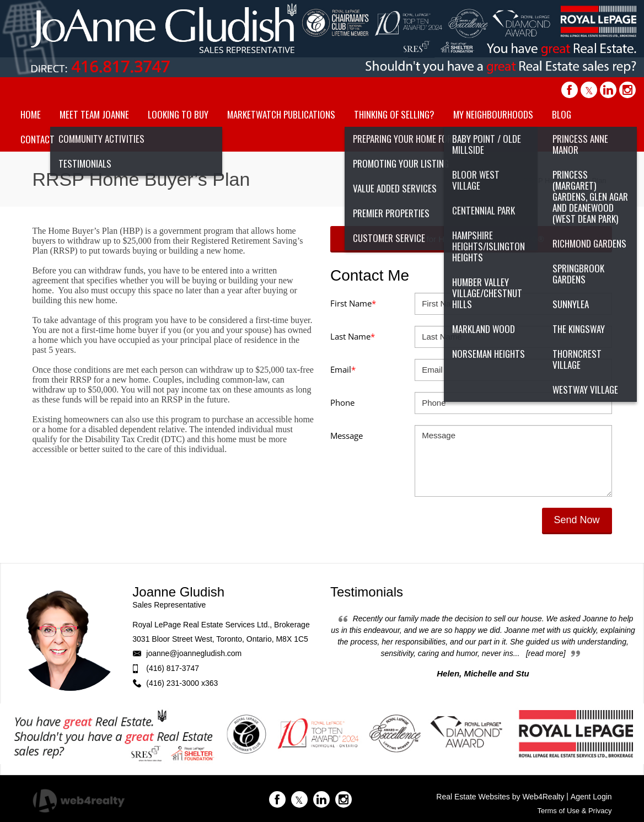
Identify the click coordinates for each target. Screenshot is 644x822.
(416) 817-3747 (173, 668)
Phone (342, 402)
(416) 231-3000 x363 (182, 683)
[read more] (546, 653)
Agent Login (591, 797)
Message (347, 436)
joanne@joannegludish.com (194, 653)
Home (503, 181)
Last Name (353, 336)
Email (343, 369)
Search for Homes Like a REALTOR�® (471, 239)
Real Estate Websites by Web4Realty (500, 797)
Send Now (577, 520)
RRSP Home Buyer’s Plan (565, 181)
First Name (353, 303)
